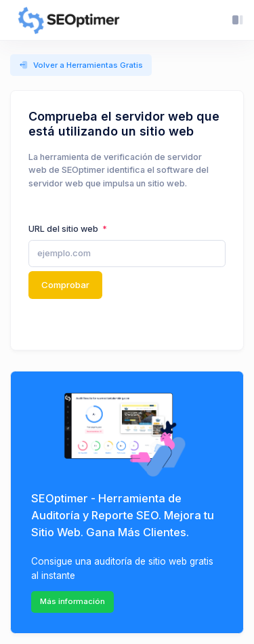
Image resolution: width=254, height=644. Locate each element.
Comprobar (65, 285)
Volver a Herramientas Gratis (81, 65)
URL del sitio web (64, 229)
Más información (72, 601)
